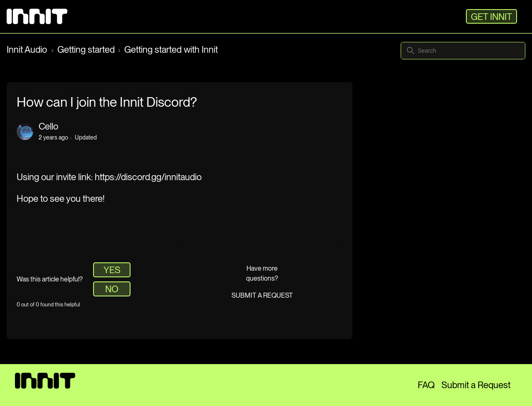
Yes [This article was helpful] (112, 270)
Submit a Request (476, 385)
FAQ (426, 385)
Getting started (86, 49)
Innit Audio (28, 49)
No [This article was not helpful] (112, 289)
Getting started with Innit (171, 49)
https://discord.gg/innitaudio (148, 177)
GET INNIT (491, 17)
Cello (48, 126)
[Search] (463, 51)
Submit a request (262, 295)
